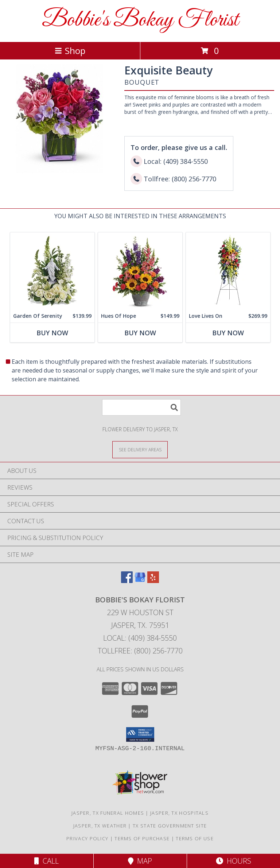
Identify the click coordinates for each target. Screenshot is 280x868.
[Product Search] (141, 407)
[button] (140, 734)
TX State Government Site (170, 826)
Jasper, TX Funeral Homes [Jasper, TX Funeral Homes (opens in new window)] (108, 813)
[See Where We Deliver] (140, 449)
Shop (70, 51)
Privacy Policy (87, 838)
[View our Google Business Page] (140, 581)
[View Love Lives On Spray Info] (228, 271)
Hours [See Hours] (234, 861)
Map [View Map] (140, 861)
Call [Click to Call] (46, 861)
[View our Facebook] (127, 581)
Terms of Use (195, 838)
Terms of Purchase (142, 838)
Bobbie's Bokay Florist (140, 20)
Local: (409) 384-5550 (140, 638)
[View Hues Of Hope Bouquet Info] (140, 271)
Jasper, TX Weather (100, 826)
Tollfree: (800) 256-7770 (140, 651)
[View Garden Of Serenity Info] (52, 271)
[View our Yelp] (153, 581)
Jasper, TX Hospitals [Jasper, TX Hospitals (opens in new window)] (179, 813)
